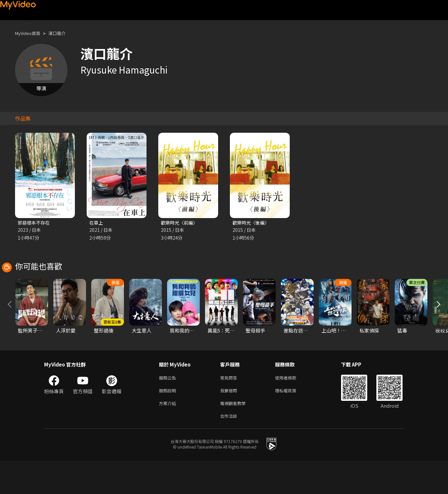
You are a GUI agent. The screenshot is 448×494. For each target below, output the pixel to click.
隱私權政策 (291, 421)
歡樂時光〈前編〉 (181, 223)
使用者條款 (291, 408)
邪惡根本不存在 (35, 223)
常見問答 (230, 408)
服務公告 (169, 408)
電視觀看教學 (235, 435)
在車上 (97, 223)
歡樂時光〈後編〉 (252, 223)
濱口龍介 (63, 33)
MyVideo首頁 (30, 33)
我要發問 (230, 421)
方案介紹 (169, 435)
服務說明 (169, 421)
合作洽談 (230, 449)
